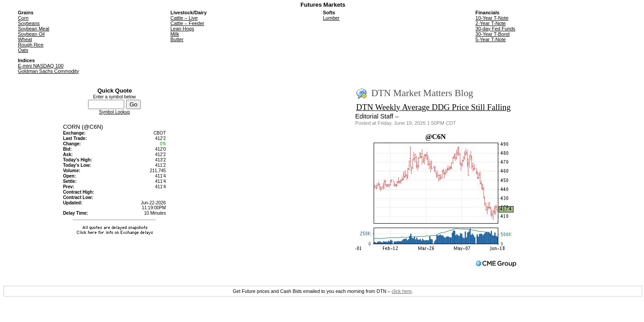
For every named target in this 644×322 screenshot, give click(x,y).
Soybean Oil (31, 34)
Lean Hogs (182, 29)
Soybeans (29, 23)
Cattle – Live (184, 18)
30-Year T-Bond (492, 34)
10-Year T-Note (492, 18)
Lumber (331, 18)
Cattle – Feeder (187, 23)
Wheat (25, 39)
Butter (177, 39)
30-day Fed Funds (495, 29)
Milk (175, 34)
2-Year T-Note (491, 23)
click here (402, 291)
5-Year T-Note (491, 39)
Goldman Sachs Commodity (48, 71)
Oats (23, 50)
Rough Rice (31, 45)
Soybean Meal (34, 29)
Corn (23, 18)
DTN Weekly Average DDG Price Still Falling (434, 107)
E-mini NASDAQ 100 (41, 66)
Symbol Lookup (115, 112)
